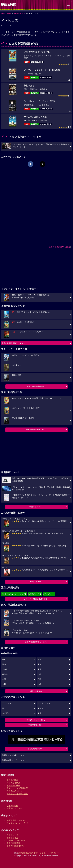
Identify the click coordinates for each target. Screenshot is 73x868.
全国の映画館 (12, 806)
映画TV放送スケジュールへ (36, 642)
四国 (39, 679)
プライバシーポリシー (49, 853)
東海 (39, 664)
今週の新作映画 (13, 783)
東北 (39, 669)
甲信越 (5, 674)
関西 (4, 664)
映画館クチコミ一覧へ (36, 720)
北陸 (39, 674)
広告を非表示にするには (59, 247)
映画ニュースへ (36, 507)
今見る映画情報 (13, 843)
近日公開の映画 (13, 785)
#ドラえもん (7, 594)
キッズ (40, 708)
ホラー (40, 713)
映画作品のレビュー (15, 791)
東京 (4, 660)
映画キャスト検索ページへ (13, 755)
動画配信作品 (12, 838)
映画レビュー (36, 582)
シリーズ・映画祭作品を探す (36, 599)
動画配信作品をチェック (36, 430)
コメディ (6, 713)
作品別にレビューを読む (17, 794)
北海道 (5, 669)
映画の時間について (36, 749)
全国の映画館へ (36, 691)
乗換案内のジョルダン (28, 853)
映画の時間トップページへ (13, 760)
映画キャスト (20, 13)
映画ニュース (12, 835)
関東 (39, 660)
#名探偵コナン (34, 594)
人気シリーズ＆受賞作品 (17, 788)
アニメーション (44, 703)
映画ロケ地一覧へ (36, 725)
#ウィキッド (20, 594)
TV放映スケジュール (16, 840)
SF (3, 708)
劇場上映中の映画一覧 (36, 386)
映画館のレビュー (14, 808)
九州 (4, 684)
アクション (7, 703)
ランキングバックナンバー (18, 823)
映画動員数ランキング (16, 820)
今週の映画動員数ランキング (13, 343)
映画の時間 (6, 13)
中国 (4, 679)
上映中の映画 (12, 780)
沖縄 (39, 684)
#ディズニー (48, 594)
